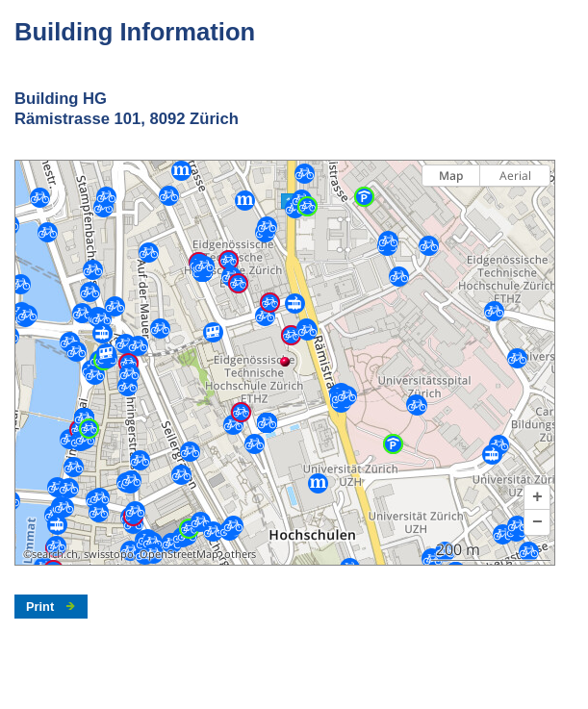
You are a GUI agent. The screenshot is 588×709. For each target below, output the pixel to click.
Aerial (515, 176)
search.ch (55, 554)
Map (451, 176)
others (240, 554)
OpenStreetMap (179, 554)
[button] (537, 497)
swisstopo (109, 554)
